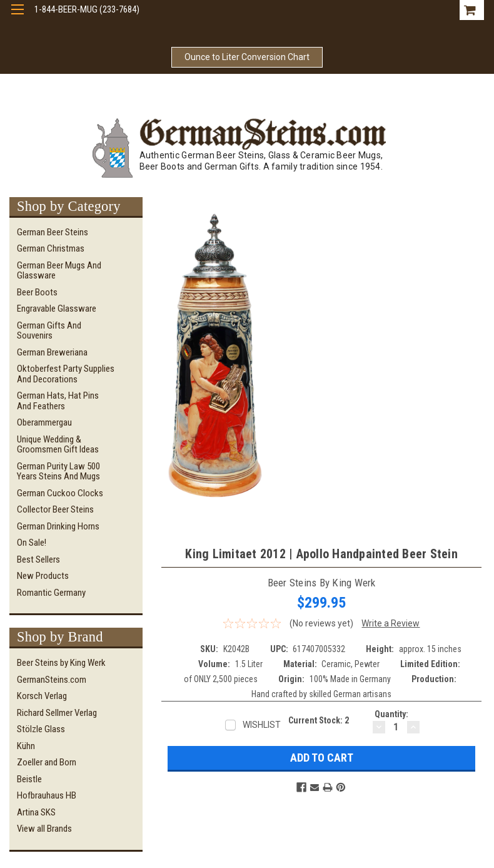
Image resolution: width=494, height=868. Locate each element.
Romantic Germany (51, 593)
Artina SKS (36, 812)
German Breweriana (52, 352)
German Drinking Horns (58, 526)
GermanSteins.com (52, 680)
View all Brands (44, 829)
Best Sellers (38, 559)
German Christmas (51, 248)
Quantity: (391, 714)
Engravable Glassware (57, 309)
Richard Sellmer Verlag (57, 713)
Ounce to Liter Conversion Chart (247, 57)
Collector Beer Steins (55, 509)
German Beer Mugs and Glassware (59, 271)
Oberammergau (44, 422)
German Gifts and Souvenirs (49, 331)
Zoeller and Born (47, 762)
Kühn (26, 746)
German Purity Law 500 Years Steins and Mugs (58, 472)
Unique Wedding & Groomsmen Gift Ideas (58, 445)
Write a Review (391, 623)
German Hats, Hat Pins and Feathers (58, 401)
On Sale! (32, 543)
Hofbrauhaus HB (47, 795)
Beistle (29, 779)
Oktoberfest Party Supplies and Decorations (66, 374)
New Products (43, 576)
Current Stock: (319, 720)
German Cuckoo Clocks (60, 493)
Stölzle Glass (41, 729)
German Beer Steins (53, 232)
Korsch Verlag (42, 696)
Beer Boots (37, 292)
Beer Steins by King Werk (61, 663)
